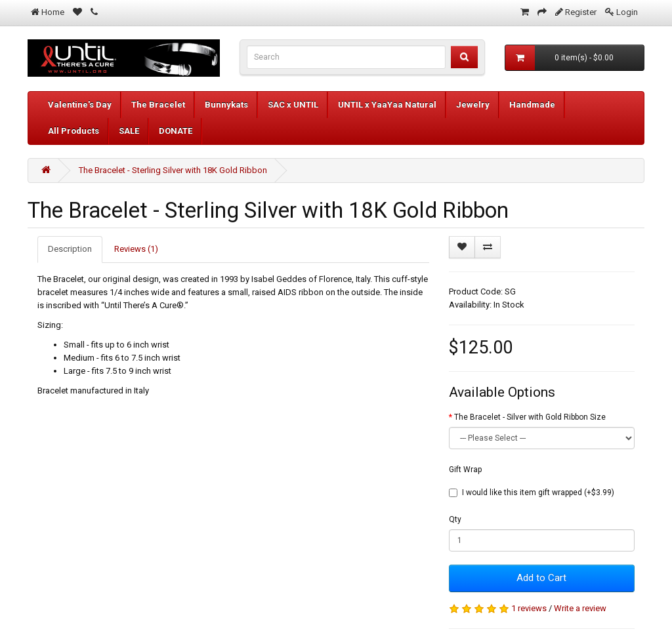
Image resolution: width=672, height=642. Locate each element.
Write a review (580, 608)
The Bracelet (158, 105)
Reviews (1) (136, 249)
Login (627, 12)
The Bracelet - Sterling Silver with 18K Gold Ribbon (173, 170)
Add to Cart (541, 578)
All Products (73, 131)
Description (70, 249)
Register (581, 12)
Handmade (532, 105)
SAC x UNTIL (293, 105)
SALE (129, 131)
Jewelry (473, 105)
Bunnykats (226, 105)
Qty (455, 519)
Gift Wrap (465, 470)
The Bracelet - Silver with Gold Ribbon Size (530, 417)
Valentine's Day (80, 105)
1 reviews (529, 608)
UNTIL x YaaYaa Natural (387, 105)
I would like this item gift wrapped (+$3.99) (532, 492)
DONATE (176, 131)
